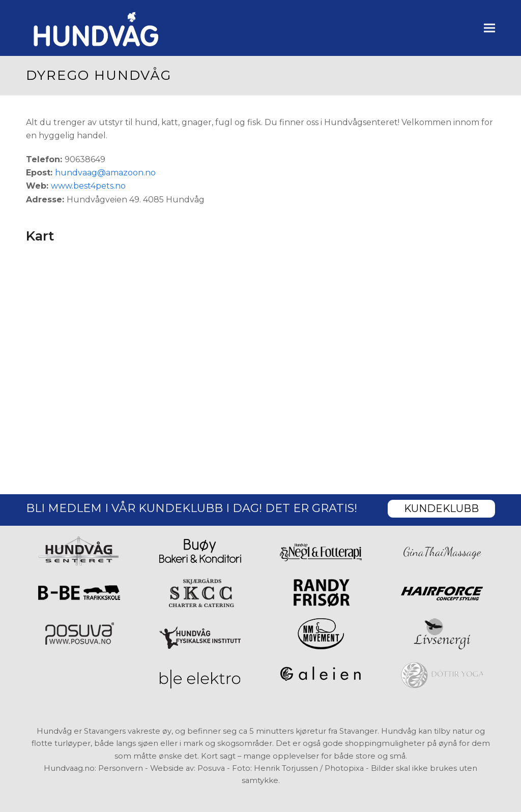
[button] (489, 28)
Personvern (121, 768)
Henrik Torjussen (286, 768)
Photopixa (344, 768)
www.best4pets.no (88, 186)
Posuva (211, 768)
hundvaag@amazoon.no (105, 173)
